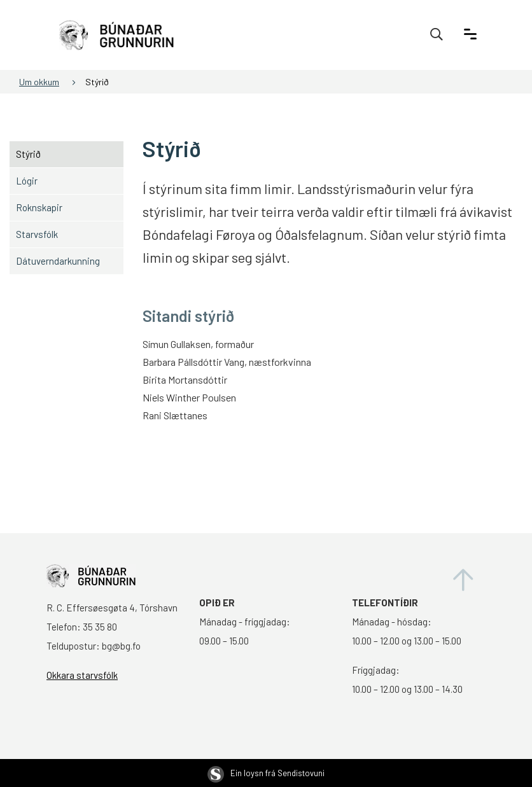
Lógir (27, 181)
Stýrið (97, 82)
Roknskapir (39, 207)
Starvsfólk (37, 234)
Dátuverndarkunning (58, 261)
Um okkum (39, 82)
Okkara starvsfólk (82, 675)
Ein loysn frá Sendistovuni (266, 773)
